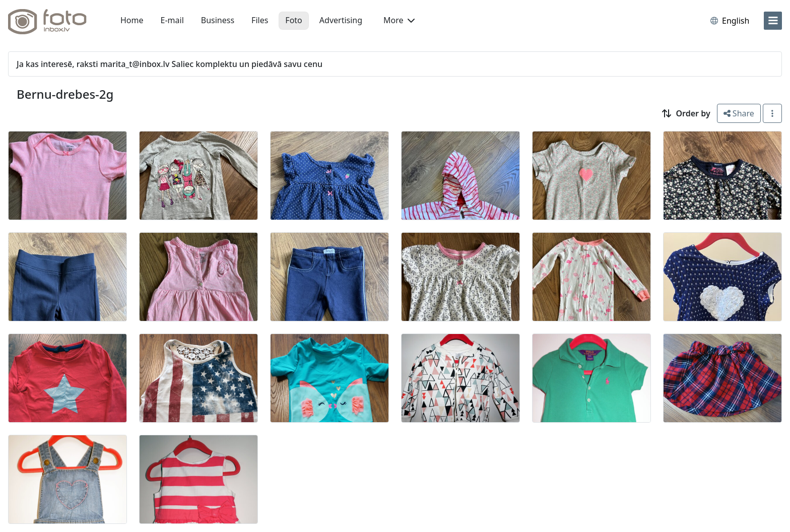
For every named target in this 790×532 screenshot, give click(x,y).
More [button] (399, 20)
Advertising (341, 20)
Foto (293, 20)
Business (218, 20)
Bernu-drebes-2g (65, 94)
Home (132, 20)
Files (260, 20)
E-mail (172, 20)
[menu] (773, 21)
